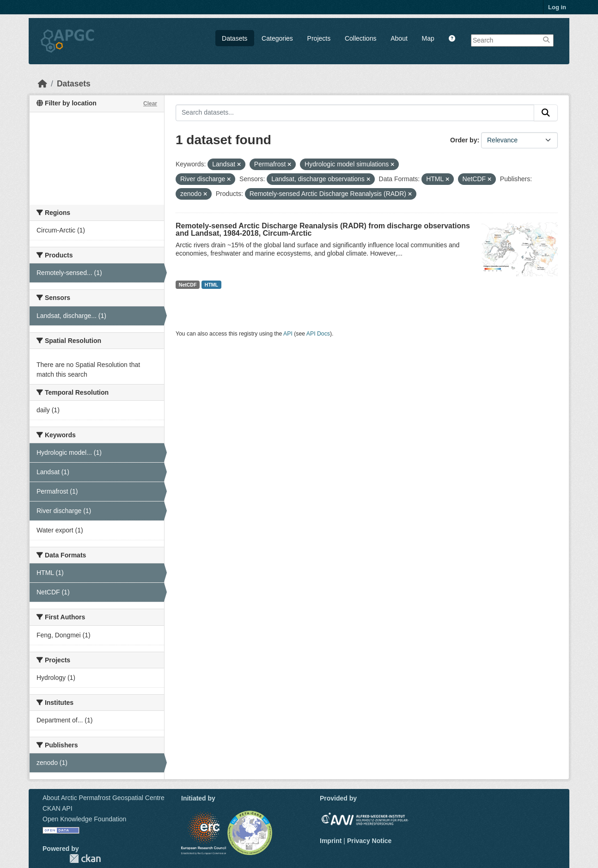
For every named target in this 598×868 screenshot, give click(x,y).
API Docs (318, 334)
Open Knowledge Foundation (84, 819)
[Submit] (546, 113)
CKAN (85, 859)
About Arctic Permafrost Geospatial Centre (104, 798)
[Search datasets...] (355, 113)
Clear (150, 104)
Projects (319, 38)
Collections (360, 38)
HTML (211, 285)
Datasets (235, 38)
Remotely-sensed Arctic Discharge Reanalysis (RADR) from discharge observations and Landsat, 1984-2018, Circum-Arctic (323, 229)
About (399, 38)
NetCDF (188, 285)
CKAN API (58, 808)
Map (428, 38)
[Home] (43, 84)
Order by (464, 140)
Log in (557, 7)
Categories (277, 38)
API (288, 334)
